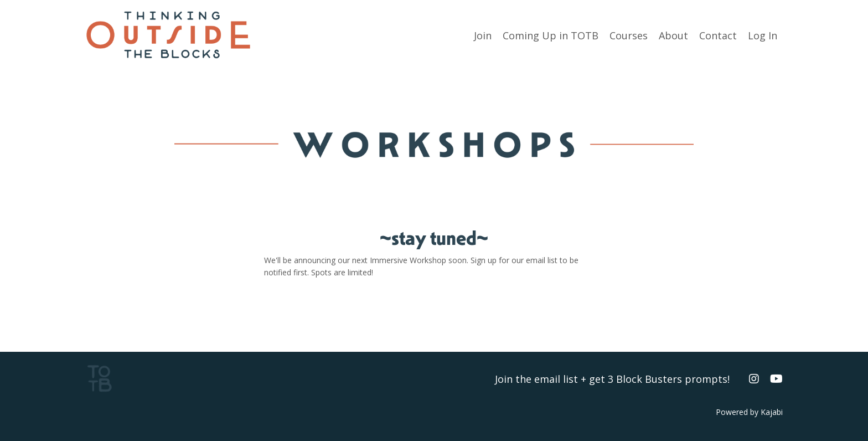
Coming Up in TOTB (551, 35)
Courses (629, 35)
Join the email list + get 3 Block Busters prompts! (612, 379)
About (673, 35)
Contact (718, 35)
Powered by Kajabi (749, 412)
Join (483, 35)
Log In (763, 35)
